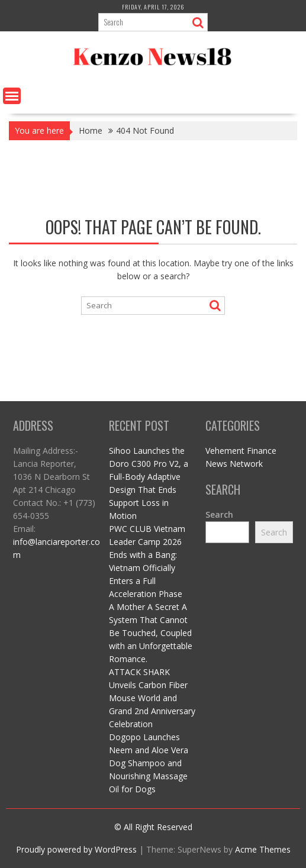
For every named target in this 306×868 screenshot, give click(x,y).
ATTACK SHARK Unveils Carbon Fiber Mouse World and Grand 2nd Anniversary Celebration (152, 698)
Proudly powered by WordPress (76, 849)
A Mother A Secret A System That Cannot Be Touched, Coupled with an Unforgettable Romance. (151, 633)
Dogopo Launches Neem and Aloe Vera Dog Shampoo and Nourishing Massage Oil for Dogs (149, 763)
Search (219, 514)
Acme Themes (263, 849)
